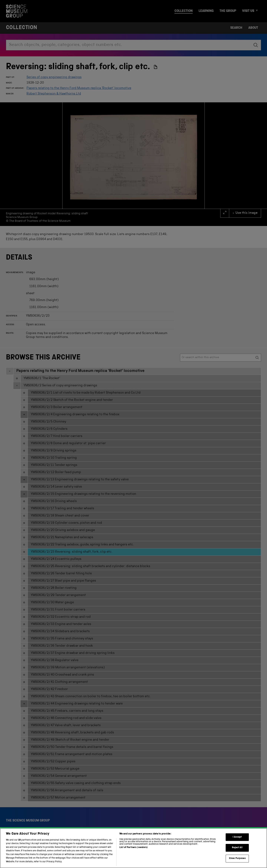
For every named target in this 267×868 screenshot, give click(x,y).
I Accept (237, 842)
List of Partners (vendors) (133, 853)
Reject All (237, 853)
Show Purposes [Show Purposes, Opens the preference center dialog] (237, 864)
